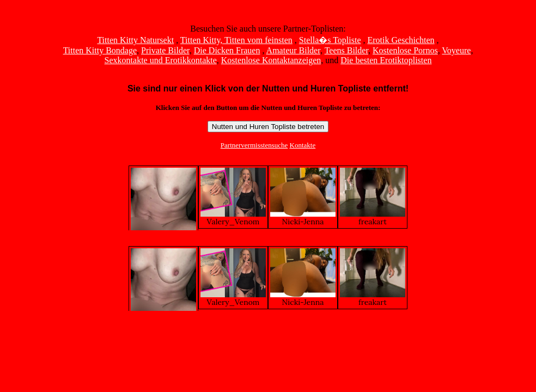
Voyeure (456, 50)
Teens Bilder (346, 50)
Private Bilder (165, 50)
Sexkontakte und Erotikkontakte (161, 60)
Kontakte (303, 145)
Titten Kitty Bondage (100, 50)
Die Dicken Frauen (227, 50)
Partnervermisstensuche (254, 145)
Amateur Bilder (293, 50)
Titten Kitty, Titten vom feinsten (236, 40)
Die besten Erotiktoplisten (386, 60)
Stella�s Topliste (330, 40)
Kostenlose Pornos (405, 50)
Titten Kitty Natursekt (135, 40)
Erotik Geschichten (401, 40)
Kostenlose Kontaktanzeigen (271, 60)
